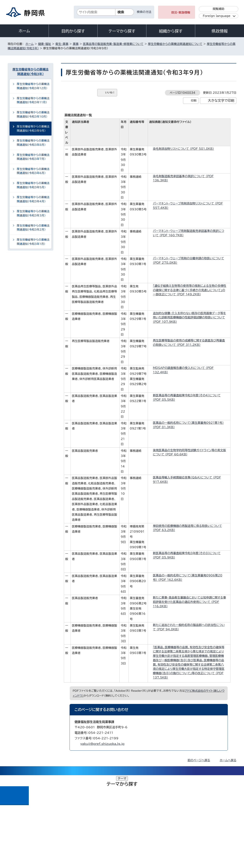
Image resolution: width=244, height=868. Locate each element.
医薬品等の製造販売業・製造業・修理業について (113, 44)
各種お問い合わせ (186, 812)
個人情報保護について (68, 835)
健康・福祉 (44, 44)
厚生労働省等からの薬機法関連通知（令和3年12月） (33, 86)
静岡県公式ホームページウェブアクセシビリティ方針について (134, 835)
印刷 (194, 101)
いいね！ (110, 93)
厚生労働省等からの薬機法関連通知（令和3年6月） (33, 171)
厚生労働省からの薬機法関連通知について (175, 44)
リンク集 (192, 835)
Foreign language (217, 16)
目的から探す (73, 31)
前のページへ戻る (199, 760)
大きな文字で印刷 (221, 101)
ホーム (24, 31)
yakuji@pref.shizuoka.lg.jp (102, 744)
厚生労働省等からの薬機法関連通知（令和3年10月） (33, 114)
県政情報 (220, 31)
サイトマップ (218, 835)
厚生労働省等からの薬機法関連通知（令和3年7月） (33, 157)
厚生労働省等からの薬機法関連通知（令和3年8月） (33, 143)
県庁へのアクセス (219, 812)
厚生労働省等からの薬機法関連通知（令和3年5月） (33, 185)
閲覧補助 (219, 9)
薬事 (76, 44)
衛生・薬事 (62, 44)
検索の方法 (144, 12)
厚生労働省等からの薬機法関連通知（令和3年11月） (33, 100)
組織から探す (171, 31)
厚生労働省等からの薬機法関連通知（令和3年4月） (33, 199)
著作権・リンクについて (25, 835)
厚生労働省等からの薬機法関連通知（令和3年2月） (33, 228)
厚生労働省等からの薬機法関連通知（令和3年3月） (33, 213)
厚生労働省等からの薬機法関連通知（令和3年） (31, 72)
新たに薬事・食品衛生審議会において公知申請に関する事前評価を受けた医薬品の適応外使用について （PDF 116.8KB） (189, 602)
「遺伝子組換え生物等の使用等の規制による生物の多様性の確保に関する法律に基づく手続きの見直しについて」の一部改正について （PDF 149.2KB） (190, 290)
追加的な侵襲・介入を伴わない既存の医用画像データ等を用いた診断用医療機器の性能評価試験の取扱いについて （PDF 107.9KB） (189, 318)
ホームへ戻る (228, 760)
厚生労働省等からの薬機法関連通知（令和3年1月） (33, 242)
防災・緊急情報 (181, 12)
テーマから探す (122, 31)
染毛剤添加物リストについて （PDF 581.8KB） (185, 149)
